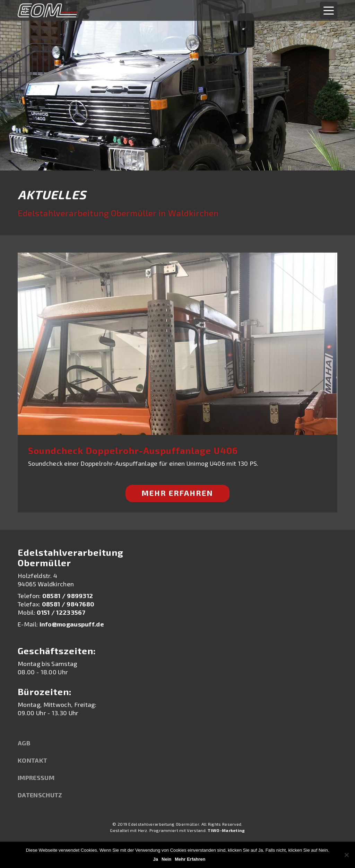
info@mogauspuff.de (72, 624)
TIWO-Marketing (226, 830)
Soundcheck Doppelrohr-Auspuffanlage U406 (133, 450)
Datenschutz (40, 795)
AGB (24, 743)
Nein (166, 859)
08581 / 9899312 (68, 596)
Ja (156, 859)
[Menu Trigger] (329, 10)
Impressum (36, 778)
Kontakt (32, 760)
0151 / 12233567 (61, 612)
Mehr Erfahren (177, 493)
